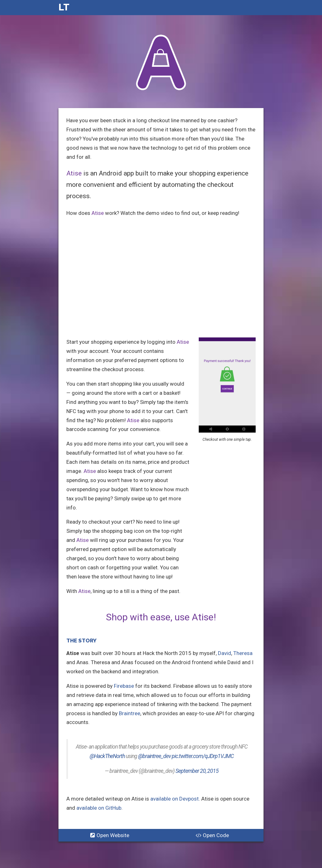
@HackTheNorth (107, 756)
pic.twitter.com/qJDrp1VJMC (203, 756)
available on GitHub (99, 808)
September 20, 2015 (197, 771)
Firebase (124, 686)
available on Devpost (175, 799)
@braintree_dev (154, 756)
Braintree (130, 713)
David (225, 653)
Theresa (243, 653)
